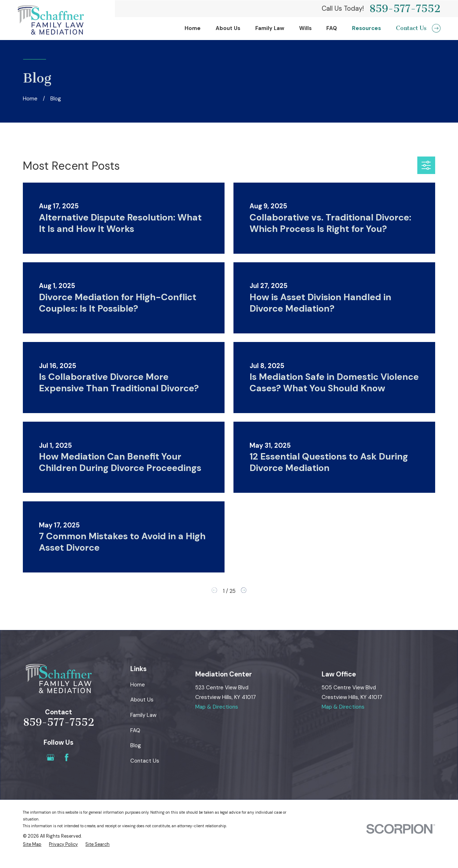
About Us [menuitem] (228, 28)
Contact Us (145, 761)
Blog (136, 745)
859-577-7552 (405, 9)
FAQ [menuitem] (332, 28)
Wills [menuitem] (305, 28)
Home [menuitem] (193, 28)
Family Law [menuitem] (270, 28)
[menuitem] (32, 845)
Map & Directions (217, 707)
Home (138, 685)
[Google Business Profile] (51, 757)
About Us (142, 700)
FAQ (135, 730)
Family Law (143, 715)
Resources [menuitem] (366, 28)
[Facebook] (67, 757)
